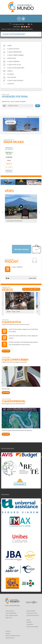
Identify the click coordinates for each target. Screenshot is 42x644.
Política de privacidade (13, 636)
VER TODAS (6, 351)
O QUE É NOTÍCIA (13, 49)
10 (39, 117)
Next (40, 212)
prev (3, 304)
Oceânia (9, 167)
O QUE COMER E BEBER (12, 615)
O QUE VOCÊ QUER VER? (16, 68)
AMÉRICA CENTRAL (9, 171)
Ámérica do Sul (9, 153)
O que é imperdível (15, 52)
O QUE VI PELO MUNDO (15, 81)
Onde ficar (12, 58)
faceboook (19, 19)
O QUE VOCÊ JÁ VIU (14, 65)
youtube (23, 19)
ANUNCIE (8, 634)
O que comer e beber (15, 55)
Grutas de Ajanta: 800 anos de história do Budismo (17, 431)
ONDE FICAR (9, 618)
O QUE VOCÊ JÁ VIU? (32, 613)
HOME (9, 46)
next (39, 304)
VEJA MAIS (6, 393)
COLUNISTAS (12, 77)
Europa (9, 157)
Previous (2, 212)
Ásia (9, 161)
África (9, 164)
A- (32, 24)
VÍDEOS (10, 71)
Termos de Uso (10, 638)
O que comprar (13, 62)
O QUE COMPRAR (31, 611)
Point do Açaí (6, 389)
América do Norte (9, 149)
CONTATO (11, 84)
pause (7, 278)
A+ (29, 24)
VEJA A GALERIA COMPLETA (31, 289)
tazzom (31, 602)
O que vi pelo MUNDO (12, 601)
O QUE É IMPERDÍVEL (11, 613)
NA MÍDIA (11, 74)
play (9, 278)
